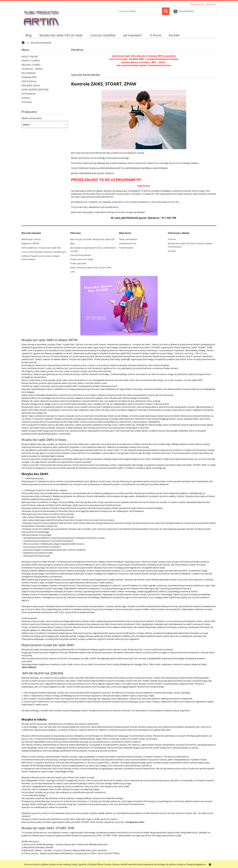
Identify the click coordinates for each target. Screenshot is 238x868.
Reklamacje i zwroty (31, 239)
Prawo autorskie (78, 263)
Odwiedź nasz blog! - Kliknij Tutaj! (191, 353)
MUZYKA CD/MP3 (31, 65)
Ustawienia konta (128, 243)
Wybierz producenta (31, 118)
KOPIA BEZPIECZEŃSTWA (35, 90)
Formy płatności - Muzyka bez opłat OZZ (41, 248)
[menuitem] (29, 35)
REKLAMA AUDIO (31, 85)
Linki (73, 272)
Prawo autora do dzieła (82, 259)
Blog (72, 243)
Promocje (27, 102)
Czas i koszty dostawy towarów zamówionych (44, 252)
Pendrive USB (136, 59)
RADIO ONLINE (30, 56)
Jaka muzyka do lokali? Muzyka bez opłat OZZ (92, 239)
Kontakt (172, 251)
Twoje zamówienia (128, 239)
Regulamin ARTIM (30, 243)
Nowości (26, 98)
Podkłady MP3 (29, 77)
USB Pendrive (29, 81)
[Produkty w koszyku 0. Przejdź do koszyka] (184, 11)
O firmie (172, 239)
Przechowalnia (126, 248)
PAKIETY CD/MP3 (31, 61)
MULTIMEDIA (29, 73)
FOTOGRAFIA (29, 94)
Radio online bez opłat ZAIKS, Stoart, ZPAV (91, 268)
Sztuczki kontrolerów (81, 255)
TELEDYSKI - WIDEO (32, 69)
